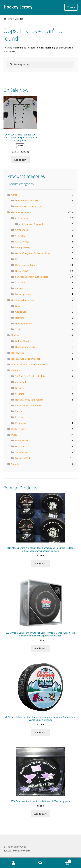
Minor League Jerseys (26, 265)
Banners (20, 388)
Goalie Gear (21, 312)
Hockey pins (18, 353)
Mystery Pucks (19, 429)
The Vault (20, 282)
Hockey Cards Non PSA (27, 200)
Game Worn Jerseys (21, 212)
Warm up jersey (23, 294)
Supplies (16, 464)
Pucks (14, 435)
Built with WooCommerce (17, 851)
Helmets (20, 318)
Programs (20, 423)
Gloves (19, 306)
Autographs (21, 382)
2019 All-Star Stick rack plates (31, 376)
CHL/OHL (20, 236)
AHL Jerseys (21, 218)
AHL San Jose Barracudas (32, 224)
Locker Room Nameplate (28, 406)
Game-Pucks (22, 441)
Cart (63, 861)
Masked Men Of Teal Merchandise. (29, 364)
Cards (14, 195)
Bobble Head (22, 341)
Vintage (19, 288)
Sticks (18, 329)
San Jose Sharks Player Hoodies (32, 277)
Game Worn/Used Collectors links (33, 253)
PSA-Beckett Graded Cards (29, 206)
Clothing (20, 394)
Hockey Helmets (24, 324)
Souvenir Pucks (23, 452)
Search (40, 863)
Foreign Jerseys (23, 247)
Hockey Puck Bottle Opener (26, 359)
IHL (17, 259)
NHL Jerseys (22, 271)
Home (10, 19)
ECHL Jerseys (22, 242)
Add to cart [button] (20, 160)
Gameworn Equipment (23, 300)
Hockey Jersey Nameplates (29, 400)
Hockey (15, 335)
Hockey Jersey (18, 7)
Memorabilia (18, 370)
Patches (19, 411)
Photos (19, 417)
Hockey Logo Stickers (26, 347)
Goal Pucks (21, 446)
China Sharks (22, 230)
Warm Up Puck (23, 458)
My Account (13, 863)
